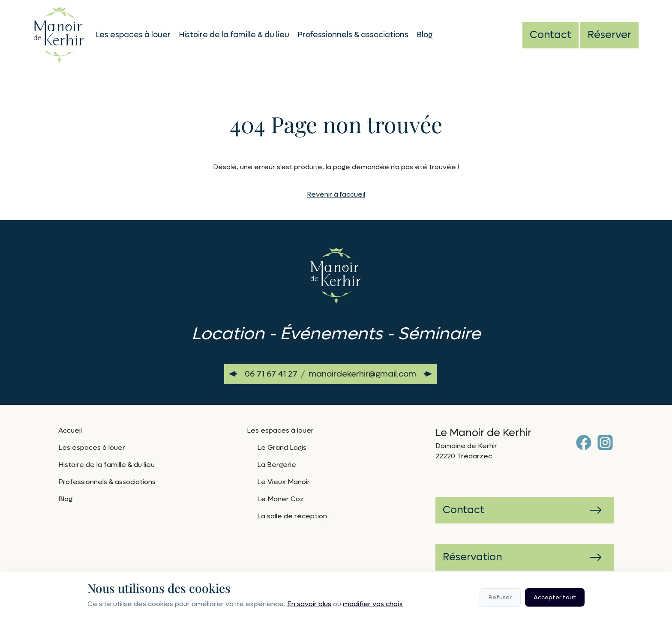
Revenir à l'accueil (336, 194)
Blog (425, 35)
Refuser (500, 597)
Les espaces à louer (133, 35)
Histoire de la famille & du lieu (234, 35)
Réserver (609, 35)
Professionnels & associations (353, 35)
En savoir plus (309, 604)
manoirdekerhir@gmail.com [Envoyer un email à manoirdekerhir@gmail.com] (362, 374)
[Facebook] (584, 443)
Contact (550, 35)
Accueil (70, 430)
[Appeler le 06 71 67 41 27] (271, 374)
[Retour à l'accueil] (59, 34)
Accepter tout (555, 597)
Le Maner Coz (280, 499)
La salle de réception (292, 516)
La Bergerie (277, 465)
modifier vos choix (373, 604)
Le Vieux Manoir (283, 482)
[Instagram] (605, 443)
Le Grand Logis (282, 447)
